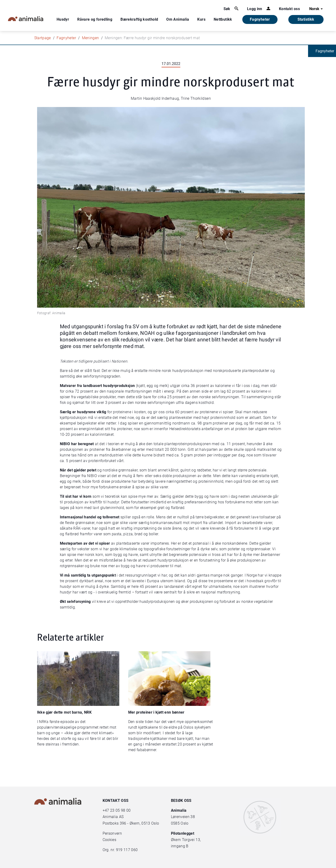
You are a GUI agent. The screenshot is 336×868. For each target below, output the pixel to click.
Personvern (112, 833)
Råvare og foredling (95, 19)
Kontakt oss (289, 9)
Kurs (201, 19)
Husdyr (63, 19)
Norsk (317, 9)
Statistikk (306, 19)
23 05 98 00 (120, 810)
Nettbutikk (223, 19)
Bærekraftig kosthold (139, 19)
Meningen (91, 38)
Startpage (43, 38)
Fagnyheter (260, 19)
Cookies (109, 840)
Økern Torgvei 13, (186, 840)
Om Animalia (178, 19)
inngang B (180, 846)
